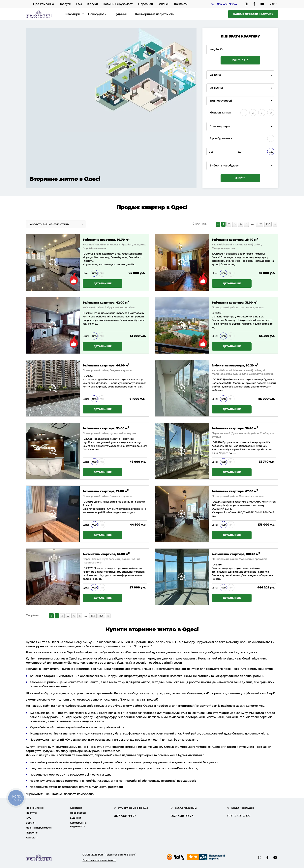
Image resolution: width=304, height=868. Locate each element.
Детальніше (103, 283)
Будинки (121, 14)
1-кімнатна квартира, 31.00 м (235, 302)
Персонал (145, 4)
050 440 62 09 (239, 816)
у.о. (271, 152)
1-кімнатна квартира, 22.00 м (106, 491)
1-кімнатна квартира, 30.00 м (106, 428)
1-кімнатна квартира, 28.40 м (235, 239)
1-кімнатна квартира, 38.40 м (235, 428)
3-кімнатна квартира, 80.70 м (106, 239)
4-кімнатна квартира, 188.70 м (236, 554)
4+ (271, 113)
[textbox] (240, 166)
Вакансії (163, 4)
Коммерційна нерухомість (154, 14)
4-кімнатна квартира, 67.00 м (106, 554)
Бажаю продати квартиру (253, 14)
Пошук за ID (240, 60)
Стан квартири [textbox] (220, 126)
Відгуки (92, 4)
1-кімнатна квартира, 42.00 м (106, 302)
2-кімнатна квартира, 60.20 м (235, 365)
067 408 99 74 (227, 4)
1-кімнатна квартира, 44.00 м (106, 365)
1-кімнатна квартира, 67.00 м (235, 491)
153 (268, 224)
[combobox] (240, 75)
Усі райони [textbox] (217, 75)
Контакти (181, 4)
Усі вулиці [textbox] (216, 88)
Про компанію (43, 4)
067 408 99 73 (182, 816)
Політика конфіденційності (99, 860)
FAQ (79, 4)
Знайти (240, 178)
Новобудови (97, 14)
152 (260, 224)
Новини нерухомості (118, 4)
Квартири (73, 14)
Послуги (65, 4)
